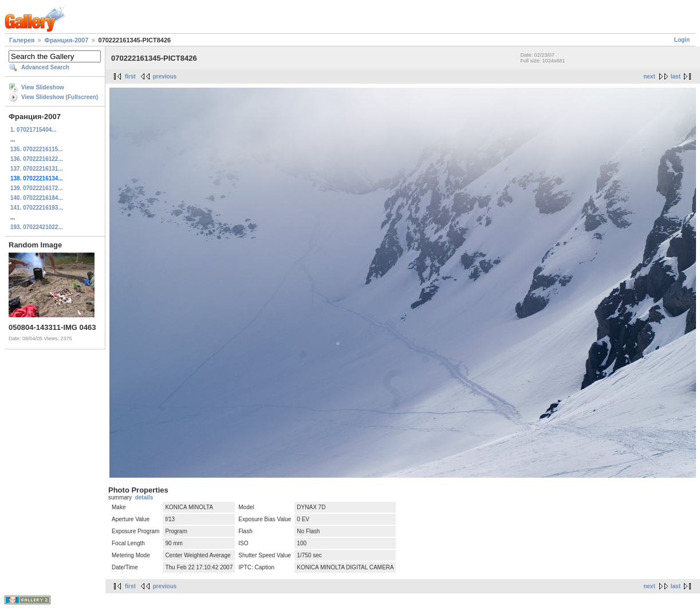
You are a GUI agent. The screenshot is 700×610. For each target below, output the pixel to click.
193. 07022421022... (37, 227)
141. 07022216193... (37, 208)
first (130, 76)
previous (165, 76)
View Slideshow (43, 87)
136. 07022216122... (37, 159)
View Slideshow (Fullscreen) (60, 97)
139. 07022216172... (37, 188)
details (144, 497)
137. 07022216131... (37, 169)
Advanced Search (45, 67)
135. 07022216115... (37, 149)
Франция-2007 (67, 40)
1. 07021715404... (34, 130)
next (649, 76)
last (676, 76)
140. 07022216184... (37, 198)
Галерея (22, 40)
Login (682, 40)
